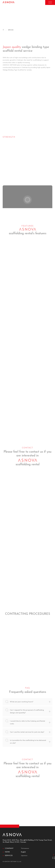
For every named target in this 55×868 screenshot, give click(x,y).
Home (4, 30)
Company (9, 848)
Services (9, 856)
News (7, 852)
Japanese (24, 856)
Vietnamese (25, 848)
